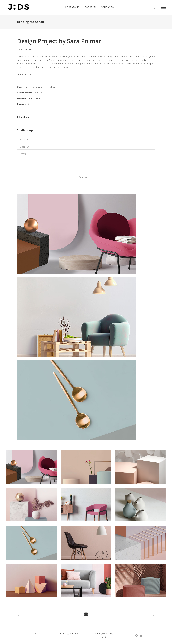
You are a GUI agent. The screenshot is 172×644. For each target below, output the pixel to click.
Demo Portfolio (25, 50)
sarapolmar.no (35, 98)
